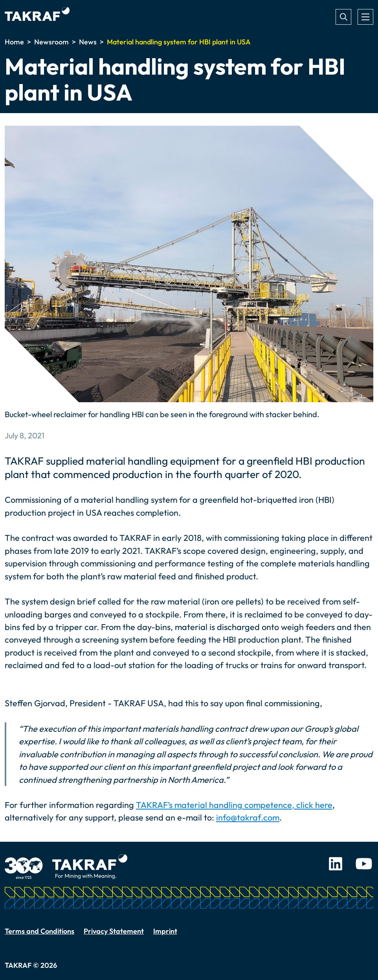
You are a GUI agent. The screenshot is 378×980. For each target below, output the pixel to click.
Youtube (364, 864)
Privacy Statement (114, 931)
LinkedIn (336, 864)
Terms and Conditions (39, 931)
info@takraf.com (248, 817)
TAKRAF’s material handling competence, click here (234, 805)
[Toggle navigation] (365, 17)
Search (343, 17)
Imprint (165, 931)
